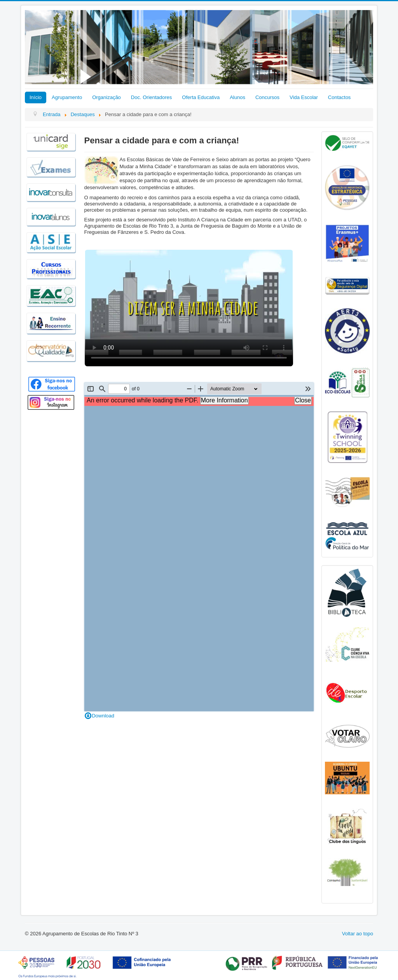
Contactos (340, 97)
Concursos (267, 97)
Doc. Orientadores (152, 97)
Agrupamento (67, 97)
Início (36, 97)
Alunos (237, 97)
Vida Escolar (304, 97)
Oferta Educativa (201, 97)
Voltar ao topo (358, 934)
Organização (106, 97)
